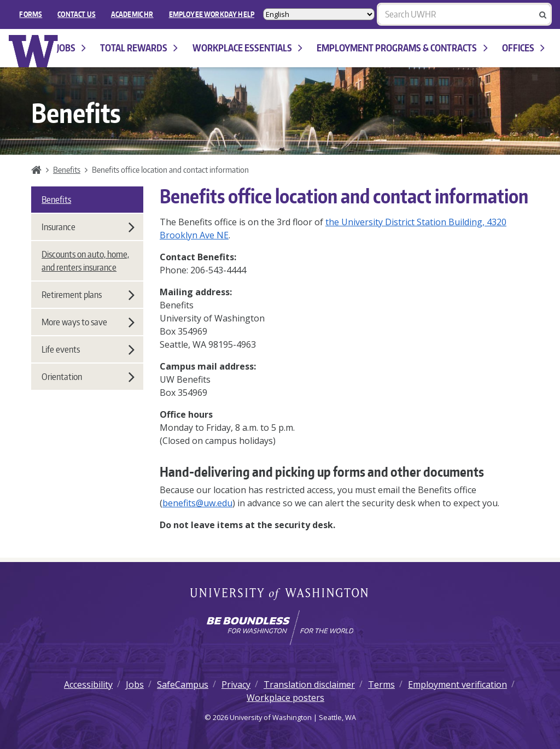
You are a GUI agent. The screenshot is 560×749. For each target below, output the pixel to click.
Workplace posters (285, 698)
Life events (88, 349)
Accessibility (88, 684)
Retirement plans (88, 295)
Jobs (71, 48)
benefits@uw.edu (197, 503)
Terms (381, 684)
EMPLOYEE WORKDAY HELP (212, 14)
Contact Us (77, 14)
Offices (523, 48)
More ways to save (88, 322)
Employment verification (457, 684)
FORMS (31, 14)
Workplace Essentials (247, 48)
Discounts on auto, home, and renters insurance (85, 261)
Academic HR (132, 14)
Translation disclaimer (309, 684)
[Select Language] (319, 14)
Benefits (67, 169)
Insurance (88, 227)
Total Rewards (139, 48)
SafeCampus (183, 684)
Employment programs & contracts (402, 48)
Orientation (88, 377)
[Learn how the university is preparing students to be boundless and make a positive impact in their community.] (280, 628)
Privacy (236, 684)
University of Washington (280, 595)
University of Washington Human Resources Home (34, 51)
